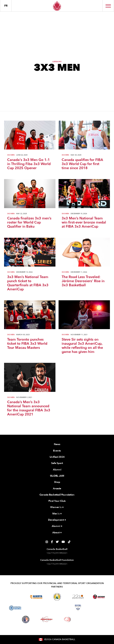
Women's (57, 507)
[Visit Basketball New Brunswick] (57, 608)
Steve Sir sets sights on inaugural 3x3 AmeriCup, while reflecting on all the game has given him (82, 346)
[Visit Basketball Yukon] (47, 619)
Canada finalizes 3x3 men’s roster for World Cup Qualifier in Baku (29, 222)
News (57, 444)
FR (6, 6)
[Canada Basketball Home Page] (57, 6)
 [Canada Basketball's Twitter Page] (57, 542)
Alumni (57, 470)
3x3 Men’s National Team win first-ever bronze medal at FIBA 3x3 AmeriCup (84, 222)
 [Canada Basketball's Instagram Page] (47, 542)
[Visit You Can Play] (88, 619)
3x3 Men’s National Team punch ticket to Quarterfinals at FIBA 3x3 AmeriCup (28, 283)
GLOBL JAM (57, 476)
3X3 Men (11, 155)
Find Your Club (57, 501)
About (57, 533)
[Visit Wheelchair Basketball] (68, 619)
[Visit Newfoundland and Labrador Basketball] (26, 619)
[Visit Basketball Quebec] (15, 608)
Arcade (57, 489)
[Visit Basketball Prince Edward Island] (99, 608)
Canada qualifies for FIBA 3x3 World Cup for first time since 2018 (82, 164)
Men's (57, 514)
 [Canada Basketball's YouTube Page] (63, 542)
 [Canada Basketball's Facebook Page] (52, 542)
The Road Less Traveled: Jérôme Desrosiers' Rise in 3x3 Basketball (83, 281)
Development (57, 520)
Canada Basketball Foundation (57, 495)
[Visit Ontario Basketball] (99, 597)
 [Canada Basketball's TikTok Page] (69, 542)
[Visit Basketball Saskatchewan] (57, 597)
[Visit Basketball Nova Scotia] (78, 608)
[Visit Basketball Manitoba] (78, 597)
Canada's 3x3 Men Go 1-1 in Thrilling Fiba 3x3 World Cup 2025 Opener (29, 164)
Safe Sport (57, 463)
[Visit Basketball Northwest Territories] (36, 608)
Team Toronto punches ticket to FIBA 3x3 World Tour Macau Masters (27, 344)
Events (57, 451)
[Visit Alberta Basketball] (36, 597)
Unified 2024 (57, 457)
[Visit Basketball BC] (15, 597)
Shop (57, 482)
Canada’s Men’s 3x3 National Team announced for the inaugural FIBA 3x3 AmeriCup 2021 (29, 408)
